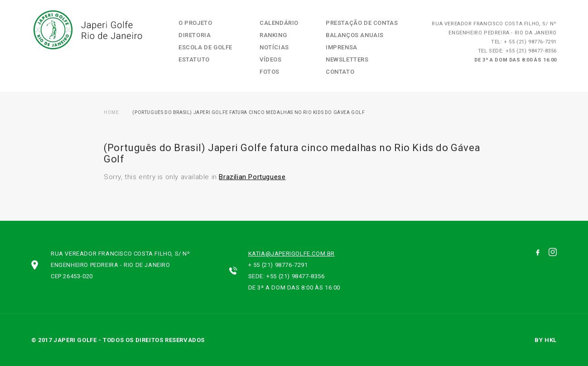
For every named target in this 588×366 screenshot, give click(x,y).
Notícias (274, 47)
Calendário (279, 23)
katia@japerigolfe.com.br (292, 254)
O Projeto (195, 23)
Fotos (270, 72)
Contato (340, 72)
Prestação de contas (362, 23)
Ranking (273, 35)
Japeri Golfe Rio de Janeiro (87, 30)
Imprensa (342, 47)
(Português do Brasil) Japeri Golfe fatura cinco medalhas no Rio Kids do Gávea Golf (248, 112)
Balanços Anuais (355, 35)
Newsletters (347, 59)
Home (111, 112)
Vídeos (271, 59)
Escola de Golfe (205, 47)
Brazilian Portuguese (252, 177)
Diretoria (195, 35)
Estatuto (194, 59)
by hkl (546, 340)
